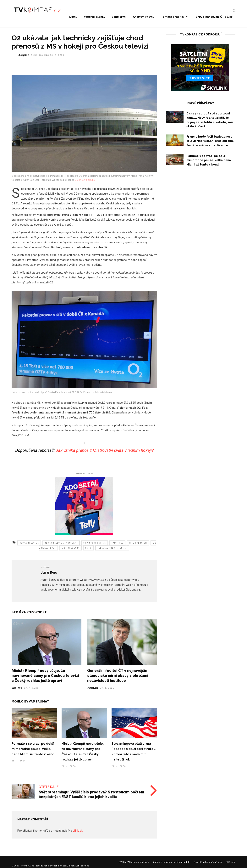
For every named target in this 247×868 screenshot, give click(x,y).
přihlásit (78, 834)
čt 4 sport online (95, 546)
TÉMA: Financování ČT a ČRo (213, 17)
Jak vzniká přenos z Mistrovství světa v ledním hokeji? (105, 453)
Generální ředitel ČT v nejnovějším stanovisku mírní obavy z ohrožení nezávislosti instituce (118, 679)
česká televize (29, 546)
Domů (73, 17)
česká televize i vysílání (61, 546)
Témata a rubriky (173, 17)
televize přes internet (112, 551)
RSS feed (231, 865)
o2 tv (88, 551)
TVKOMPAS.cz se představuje (134, 865)
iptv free (117, 546)
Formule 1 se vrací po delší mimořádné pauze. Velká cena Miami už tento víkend (33, 752)
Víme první (119, 17)
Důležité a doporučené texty (208, 865)
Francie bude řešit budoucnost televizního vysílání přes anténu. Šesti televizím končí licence (210, 144)
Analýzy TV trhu (144, 17)
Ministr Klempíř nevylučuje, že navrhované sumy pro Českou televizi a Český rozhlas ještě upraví (45, 679)
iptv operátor (138, 546)
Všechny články (95, 17)
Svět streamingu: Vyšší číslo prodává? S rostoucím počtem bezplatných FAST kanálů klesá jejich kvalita (91, 797)
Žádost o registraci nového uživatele (172, 865)
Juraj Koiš (17, 691)
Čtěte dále (49, 790)
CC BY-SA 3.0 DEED (85, 183)
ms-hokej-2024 (71, 551)
